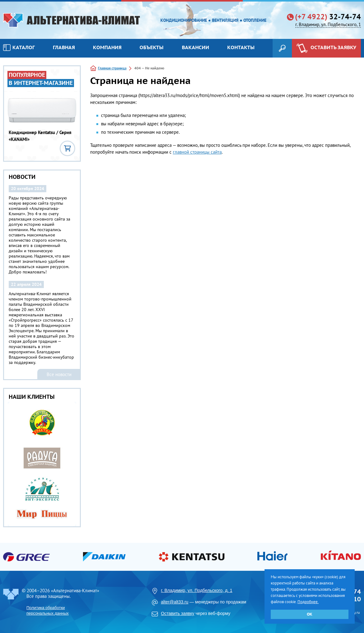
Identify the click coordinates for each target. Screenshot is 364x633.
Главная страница (112, 68)
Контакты (241, 47)
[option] (42, 464)
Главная (64, 47)
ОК (310, 614)
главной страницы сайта (197, 152)
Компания (107, 47)
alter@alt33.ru (175, 602)
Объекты (152, 47)
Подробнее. (308, 602)
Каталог (19, 48)
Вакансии (196, 47)
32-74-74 (328, 17)
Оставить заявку (178, 613)
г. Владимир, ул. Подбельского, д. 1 (197, 590)
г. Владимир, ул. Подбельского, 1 (328, 24)
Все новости (59, 374)
